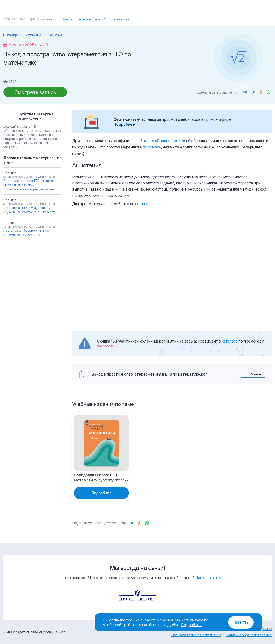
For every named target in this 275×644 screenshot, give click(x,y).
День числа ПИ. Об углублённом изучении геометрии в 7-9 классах (29, 210)
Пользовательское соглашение (196, 635)
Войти (239, 6)
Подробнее (124, 124)
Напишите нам (208, 578)
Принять (241, 622)
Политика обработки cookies (249, 635)
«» (164, 141)
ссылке (142, 204)
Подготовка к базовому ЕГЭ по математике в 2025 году (26, 233)
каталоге (230, 341)
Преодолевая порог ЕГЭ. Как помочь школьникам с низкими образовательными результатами (30, 185)
